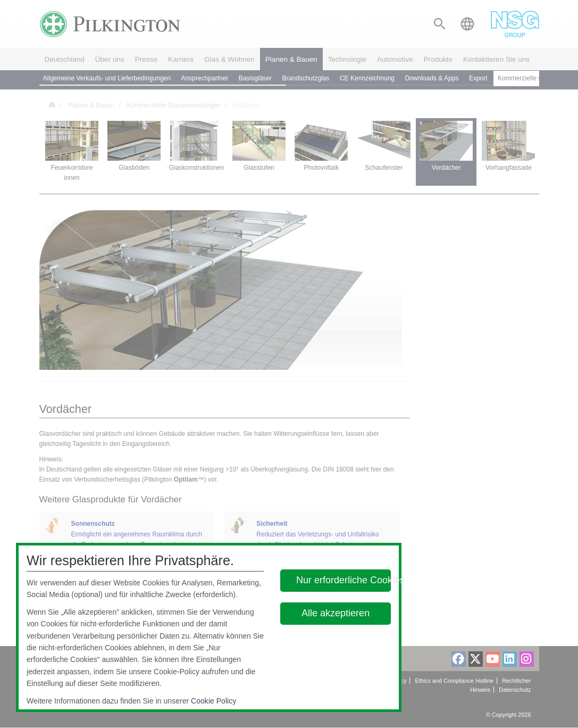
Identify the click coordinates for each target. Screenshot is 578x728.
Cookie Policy (213, 701)
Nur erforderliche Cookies (344, 580)
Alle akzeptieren (336, 613)
